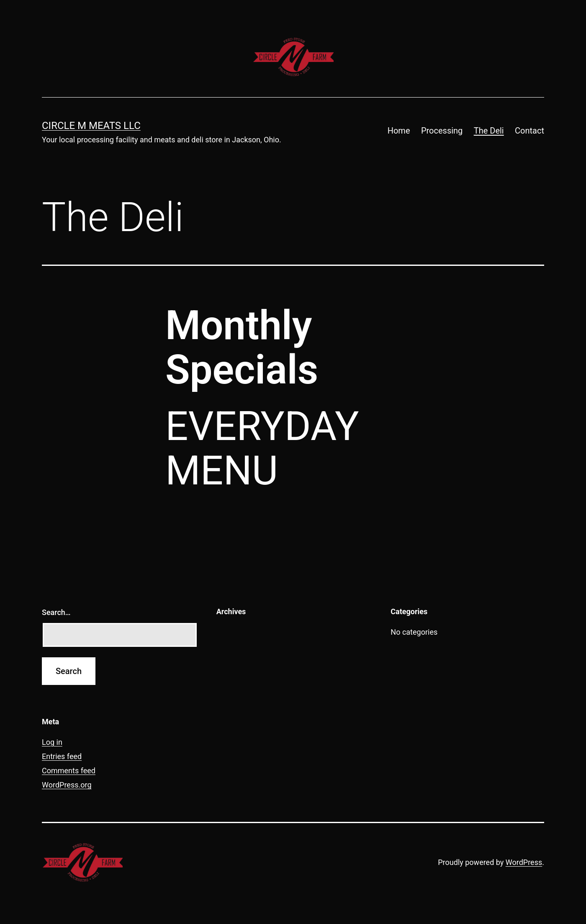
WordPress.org (67, 785)
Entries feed (62, 756)
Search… (56, 612)
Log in (52, 742)
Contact (529, 131)
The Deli (489, 131)
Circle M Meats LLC (91, 126)
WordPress (524, 862)
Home (399, 131)
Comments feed (69, 771)
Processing (442, 131)
